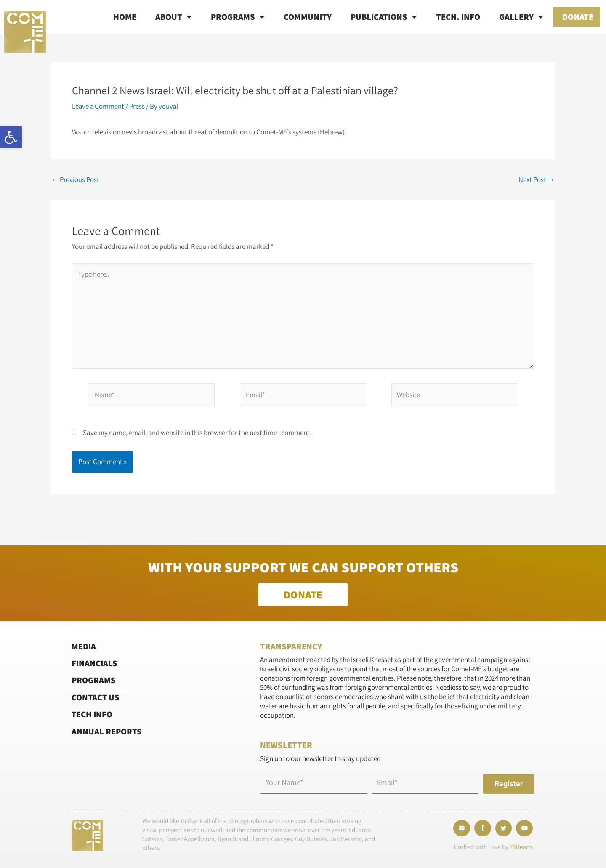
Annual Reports (107, 731)
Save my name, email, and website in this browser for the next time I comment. (197, 433)
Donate (578, 17)
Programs (238, 17)
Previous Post (76, 180)
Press (138, 106)
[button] (11, 137)
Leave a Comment (98, 106)
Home (125, 17)
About (174, 17)
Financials (94, 663)
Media (84, 646)
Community (308, 17)
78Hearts (521, 847)
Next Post (536, 180)
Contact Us (96, 697)
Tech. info (458, 17)
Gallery (521, 17)
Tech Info (92, 714)
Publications (384, 17)
